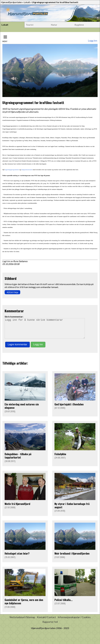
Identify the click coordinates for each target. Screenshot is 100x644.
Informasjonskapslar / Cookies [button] (74, 621)
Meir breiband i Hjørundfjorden (72, 557)
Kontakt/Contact (46, 621)
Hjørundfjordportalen (11, 2)
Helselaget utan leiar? (17, 557)
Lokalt (27, 2)
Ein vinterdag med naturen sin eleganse (22, 410)
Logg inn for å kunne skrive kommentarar (46, 330)
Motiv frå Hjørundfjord (17, 508)
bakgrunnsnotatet (27, 170)
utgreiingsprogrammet (12, 170)
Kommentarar (14, 311)
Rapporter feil (50, 626)
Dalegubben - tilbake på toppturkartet (18, 460)
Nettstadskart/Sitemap (22, 621)
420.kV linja (12, 292)
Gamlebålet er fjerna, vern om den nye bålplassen (24, 605)
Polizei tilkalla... (64, 604)
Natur (54, 25)
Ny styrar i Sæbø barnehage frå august (72, 509)
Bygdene (79, 25)
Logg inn (93, 41)
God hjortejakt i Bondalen (69, 408)
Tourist (30, 25)
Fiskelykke (60, 458)
